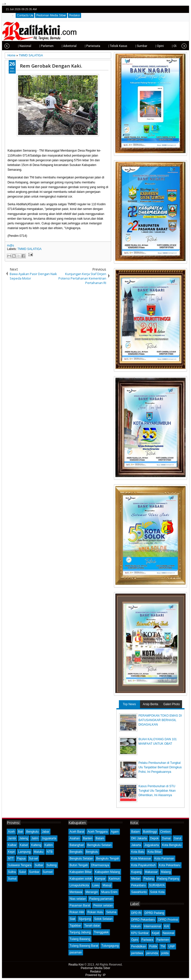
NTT (11, 858)
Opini (135, 940)
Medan (136, 879)
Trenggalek (101, 932)
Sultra (12, 872)
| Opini (152, 46)
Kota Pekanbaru (170, 865)
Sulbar (39, 865)
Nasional (168, 933)
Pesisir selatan (103, 905)
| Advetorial (62, 46)
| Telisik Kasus (110, 46)
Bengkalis (76, 852)
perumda (152, 953)
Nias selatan (78, 899)
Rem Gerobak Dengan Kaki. (51, 66)
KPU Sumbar (140, 933)
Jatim (35, 838)
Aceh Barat (77, 832)
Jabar (46, 832)
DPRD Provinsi (168, 920)
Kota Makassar (141, 858)
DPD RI (136, 913)
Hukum (136, 926)
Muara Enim (109, 892)
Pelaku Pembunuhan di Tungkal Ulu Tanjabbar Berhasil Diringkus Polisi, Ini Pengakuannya (160, 767)
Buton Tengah (79, 865)
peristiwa (137, 953)
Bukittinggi (150, 832)
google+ (177, 9)
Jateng (24, 838)
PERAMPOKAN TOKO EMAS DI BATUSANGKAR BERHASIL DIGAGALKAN (160, 720)
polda (165, 953)
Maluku (39, 852)
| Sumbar (134, 46)
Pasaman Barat (80, 905)
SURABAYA (157, 885)
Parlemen (163, 940)
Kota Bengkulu (172, 845)
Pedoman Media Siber (51, 15)
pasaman (76, 952)
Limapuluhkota (79, 885)
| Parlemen (39, 46)
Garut (178, 838)
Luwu (96, 885)
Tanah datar (92, 926)
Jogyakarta (49, 838)
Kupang (136, 872)
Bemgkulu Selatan (99, 845)
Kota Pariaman (164, 858)
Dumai (166, 838)
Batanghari (77, 845)
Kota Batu (138, 852)
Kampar (100, 879)
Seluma (111, 912)
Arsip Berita (150, 704)
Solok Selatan (103, 919)
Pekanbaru (139, 885)
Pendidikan (139, 946)
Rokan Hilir (77, 912)
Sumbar (34, 872)
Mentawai (76, 892)
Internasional (153, 926)
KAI (167, 926)
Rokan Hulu (95, 912)
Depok (154, 838)
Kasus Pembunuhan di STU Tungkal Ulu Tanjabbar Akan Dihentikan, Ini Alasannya (157, 791)
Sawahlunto (139, 892)
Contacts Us (25, 15)
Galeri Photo (171, 704)
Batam (100, 838)
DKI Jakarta (139, 838)
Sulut (22, 872)
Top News (129, 704)
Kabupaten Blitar (81, 872)
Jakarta (136, 845)
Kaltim (49, 845)
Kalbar (12, 845)
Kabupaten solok (81, 879)
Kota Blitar (154, 852)
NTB (50, 852)
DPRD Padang (154, 913)
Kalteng (36, 845)
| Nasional (17, 46)
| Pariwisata (85, 46)
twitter (164, 9)
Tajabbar (75, 926)
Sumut (12, 879)
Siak (72, 919)
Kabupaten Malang (107, 872)
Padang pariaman (101, 899)
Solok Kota (157, 892)
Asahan (75, 838)
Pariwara (147, 940)
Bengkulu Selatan (81, 858)
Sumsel (48, 872)
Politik (153, 946)
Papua (21, 858)
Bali (20, 832)
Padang (149, 879)
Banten (88, 838)
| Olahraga (171, 46)
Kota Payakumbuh (143, 865)
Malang (166, 872)
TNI (163, 946)
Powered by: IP (95, 975)
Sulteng (52, 865)
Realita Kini (76, 965)
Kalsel (24, 845)
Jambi (12, 838)
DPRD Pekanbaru (143, 920)
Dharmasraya (100, 865)
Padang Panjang (168, 879)
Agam (115, 832)
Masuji (107, 885)
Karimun (114, 879)
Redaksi (74, 15)
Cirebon (165, 832)
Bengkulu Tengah (108, 858)
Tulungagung (110, 946)
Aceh (11, 832)
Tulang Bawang (80, 939)
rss (184, 9)
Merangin (92, 892)
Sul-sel (33, 858)
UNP (171, 946)
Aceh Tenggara (98, 832)
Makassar (151, 872)
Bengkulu (32, 832)
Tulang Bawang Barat (84, 946)
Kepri (11, 852)
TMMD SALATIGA (29, 249)
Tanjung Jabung (80, 932)
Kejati (156, 933)
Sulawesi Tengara (20, 865)
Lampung (24, 852)
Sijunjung (85, 919)
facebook (171, 9)
